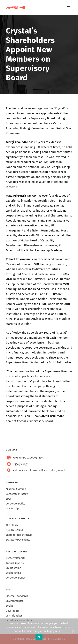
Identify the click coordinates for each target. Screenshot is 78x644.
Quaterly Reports (16, 558)
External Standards (17, 596)
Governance (13, 611)
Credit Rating (13, 568)
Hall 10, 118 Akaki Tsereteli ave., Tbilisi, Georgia (40, 470)
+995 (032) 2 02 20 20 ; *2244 (28, 458)
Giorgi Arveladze (17, 142)
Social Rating (13, 573)
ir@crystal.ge (20, 464)
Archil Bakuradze (53, 416)
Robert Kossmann (18, 259)
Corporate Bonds (16, 578)
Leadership (12, 508)
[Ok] (73, 631)
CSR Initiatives (14, 616)
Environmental (14, 601)
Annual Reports (15, 563)
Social (9, 606)
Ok (39, 637)
